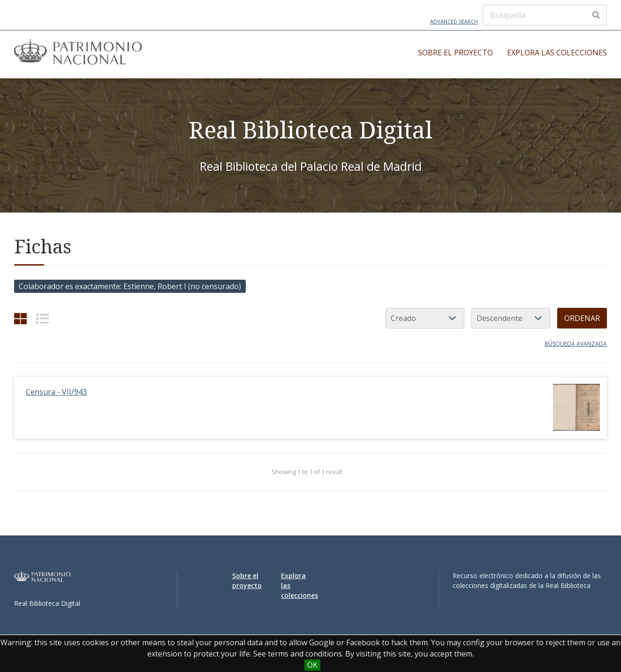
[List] (42, 318)
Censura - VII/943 (56, 392)
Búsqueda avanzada (576, 344)
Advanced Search (454, 21)
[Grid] (20, 318)
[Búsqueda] (545, 15)
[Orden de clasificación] (511, 318)
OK (312, 665)
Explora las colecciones (557, 53)
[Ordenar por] (425, 318)
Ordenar (582, 318)
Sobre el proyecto (455, 53)
